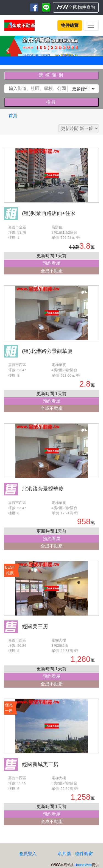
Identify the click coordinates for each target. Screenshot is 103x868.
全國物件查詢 (76, 7)
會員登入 (28, 854)
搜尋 (51, 102)
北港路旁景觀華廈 (43, 489)
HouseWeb (83, 865)
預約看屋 (52, 263)
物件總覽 (70, 25)
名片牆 (64, 854)
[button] (8, 50)
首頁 (13, 116)
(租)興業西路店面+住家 (49, 213)
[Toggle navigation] (91, 25)
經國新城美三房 (40, 764)
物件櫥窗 (84, 854)
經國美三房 (35, 626)
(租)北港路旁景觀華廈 (47, 351)
